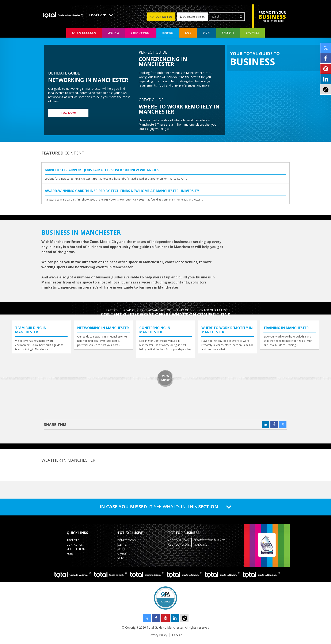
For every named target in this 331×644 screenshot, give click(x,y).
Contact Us (75, 547)
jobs (188, 36)
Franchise (200, 547)
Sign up (122, 561)
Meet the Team (76, 552)
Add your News (178, 543)
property (228, 36)
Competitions (126, 543)
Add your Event (179, 547)
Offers (122, 556)
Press (70, 556)
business (168, 36)
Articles (123, 552)
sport (207, 36)
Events (122, 547)
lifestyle (113, 36)
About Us (73, 543)
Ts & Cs (177, 638)
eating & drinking (84, 36)
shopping (252, 36)
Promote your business (210, 543)
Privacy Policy (158, 638)
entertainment (141, 36)
